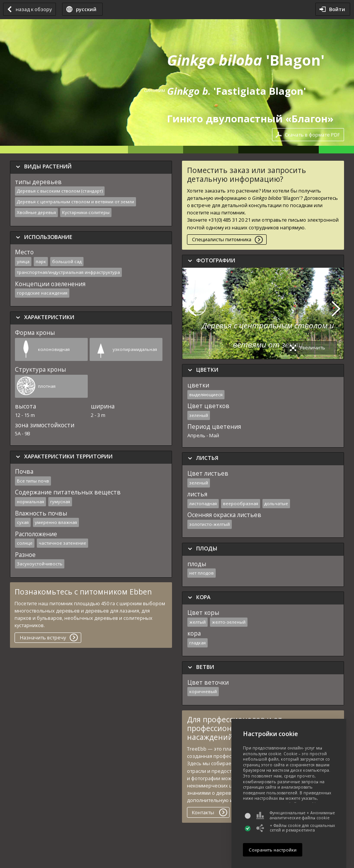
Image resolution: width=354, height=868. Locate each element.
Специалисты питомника (222, 239)
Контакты (203, 812)
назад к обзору (34, 9)
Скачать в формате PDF (312, 135)
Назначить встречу (43, 637)
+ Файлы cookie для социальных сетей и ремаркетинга (296, 828)
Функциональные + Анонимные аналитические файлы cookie (296, 815)
